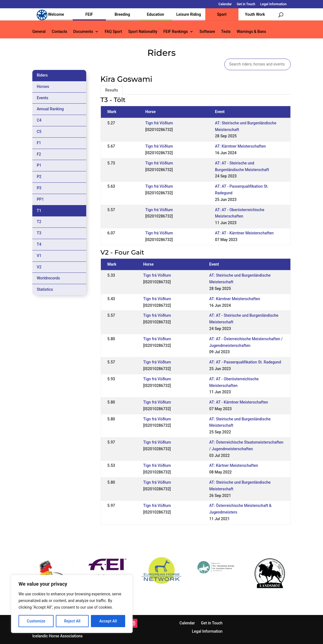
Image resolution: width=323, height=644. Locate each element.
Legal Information (273, 4)
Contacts (59, 32)
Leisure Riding (189, 14)
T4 (39, 244)
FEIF (89, 14)
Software (207, 32)
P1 (39, 165)
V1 (39, 256)
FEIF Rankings (176, 32)
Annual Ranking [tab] (50, 109)
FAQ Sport (113, 32)
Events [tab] (43, 98)
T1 (39, 211)
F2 (39, 154)
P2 (39, 177)
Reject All (72, 621)
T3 (39, 233)
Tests (226, 32)
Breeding (122, 14)
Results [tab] (112, 90)
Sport (222, 14)
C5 (39, 132)
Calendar (225, 4)
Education (156, 14)
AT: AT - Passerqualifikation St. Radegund (245, 362)
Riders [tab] (42, 75)
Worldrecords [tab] (48, 278)
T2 (39, 222)
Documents (83, 32)
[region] (72, 604)
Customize (36, 621)
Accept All (108, 621)
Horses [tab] (43, 87)
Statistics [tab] (45, 289)
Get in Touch (246, 4)
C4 (39, 120)
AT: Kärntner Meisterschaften (240, 146)
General (39, 32)
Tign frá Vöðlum (159, 123)
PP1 (40, 199)
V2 (39, 267)
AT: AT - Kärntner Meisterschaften (244, 233)
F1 (39, 143)
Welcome (56, 14)
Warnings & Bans (251, 32)
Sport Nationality (143, 32)
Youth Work (255, 14)
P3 (39, 188)
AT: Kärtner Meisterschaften (234, 465)
